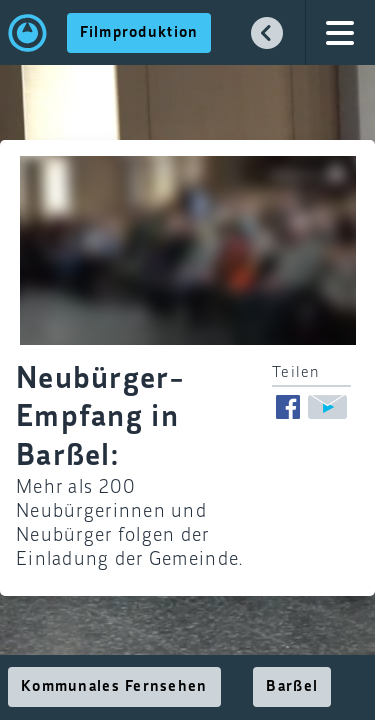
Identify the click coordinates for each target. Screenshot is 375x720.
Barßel (292, 687)
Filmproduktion (139, 33)
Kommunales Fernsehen (114, 687)
